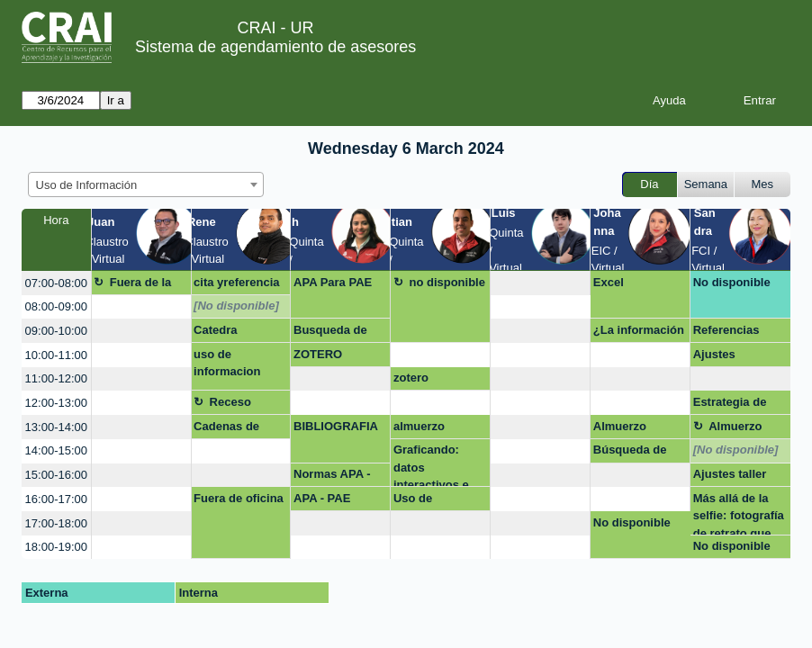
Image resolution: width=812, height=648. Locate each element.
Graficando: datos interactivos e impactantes (431, 465)
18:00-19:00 (56, 547)
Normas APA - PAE (332, 477)
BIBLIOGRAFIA (336, 426)
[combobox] (146, 184)
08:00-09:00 (56, 306)
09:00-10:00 (56, 331)
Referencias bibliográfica (728, 333)
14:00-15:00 (56, 450)
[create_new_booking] (540, 283)
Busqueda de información (330, 333)
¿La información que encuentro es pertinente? (639, 333)
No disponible (732, 282)
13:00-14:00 (56, 427)
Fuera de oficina (239, 498)
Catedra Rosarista (220, 333)
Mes (763, 184)
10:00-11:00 (56, 355)
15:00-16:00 (56, 475)
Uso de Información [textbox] (87, 185)
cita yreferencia (236, 282)
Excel (609, 282)
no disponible (447, 282)
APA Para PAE (333, 282)
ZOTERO (318, 354)
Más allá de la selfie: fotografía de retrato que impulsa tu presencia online (740, 513)
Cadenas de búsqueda (226, 429)
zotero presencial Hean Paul (438, 381)
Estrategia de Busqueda (730, 405)
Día (649, 184)
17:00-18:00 (56, 523)
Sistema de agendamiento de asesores (275, 47)
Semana (706, 184)
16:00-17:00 (56, 499)
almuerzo (419, 426)
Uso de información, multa (429, 501)
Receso (230, 402)
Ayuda (669, 100)
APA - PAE (322, 498)
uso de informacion (227, 363)
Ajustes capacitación (729, 357)
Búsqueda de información (630, 453)
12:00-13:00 (56, 403)
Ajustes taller (730, 474)
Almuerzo (620, 426)
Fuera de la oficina (132, 285)
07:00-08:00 (56, 283)
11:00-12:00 (56, 378)
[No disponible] (236, 306)
